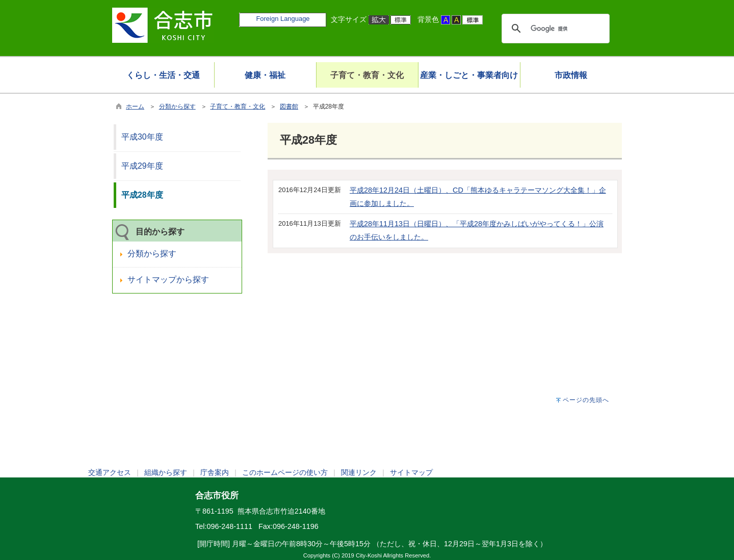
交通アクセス (110, 472)
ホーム (135, 106)
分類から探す (177, 106)
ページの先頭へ (586, 400)
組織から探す (166, 472)
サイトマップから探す (168, 279)
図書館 (289, 106)
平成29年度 (142, 166)
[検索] (554, 29)
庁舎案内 (215, 472)
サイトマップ (411, 472)
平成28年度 (142, 195)
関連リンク (359, 472)
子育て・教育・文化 (238, 106)
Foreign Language (283, 19)
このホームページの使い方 (285, 472)
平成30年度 (142, 137)
